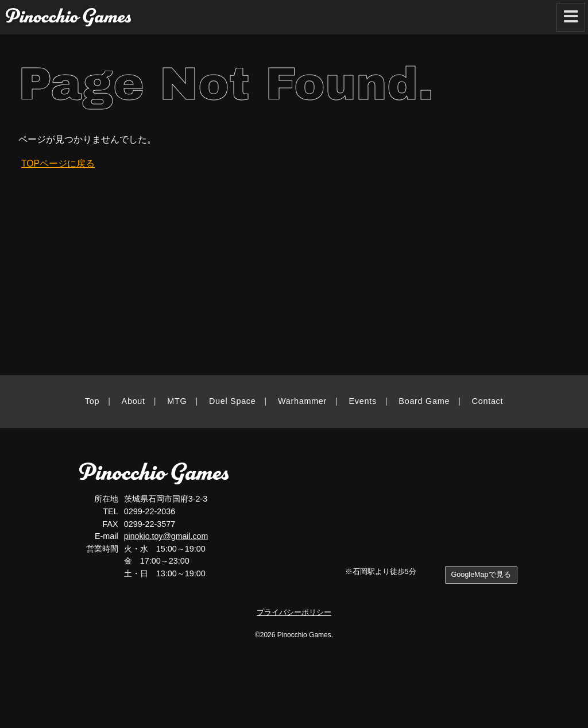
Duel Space (233, 401)
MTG (177, 401)
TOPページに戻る (58, 163)
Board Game (424, 401)
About (134, 401)
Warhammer (302, 401)
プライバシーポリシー (294, 612)
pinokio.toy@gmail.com (167, 536)
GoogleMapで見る (480, 575)
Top (92, 401)
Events (363, 401)
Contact (488, 401)
